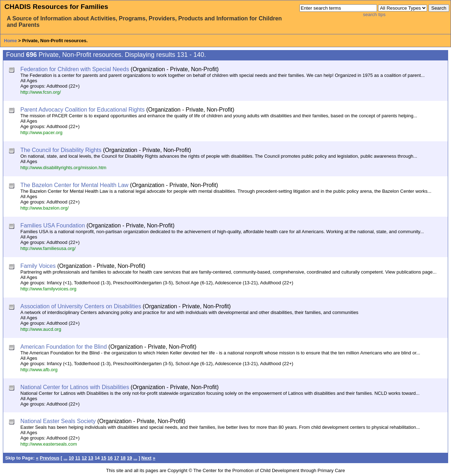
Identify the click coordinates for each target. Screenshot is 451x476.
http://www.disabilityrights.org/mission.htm (63, 168)
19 (129, 458)
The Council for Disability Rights (61, 150)
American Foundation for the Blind (64, 347)
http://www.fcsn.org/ (41, 92)
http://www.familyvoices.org (48, 289)
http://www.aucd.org (41, 329)
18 (123, 458)
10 (71, 458)
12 (84, 458)
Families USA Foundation (53, 225)
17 (117, 458)
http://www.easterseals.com (49, 444)
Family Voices (38, 266)
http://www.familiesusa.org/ (48, 248)
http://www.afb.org (39, 370)
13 (91, 458)
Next (147, 458)
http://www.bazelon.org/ (44, 208)
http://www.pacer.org (41, 133)
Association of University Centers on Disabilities (81, 306)
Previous (49, 458)
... (66, 458)
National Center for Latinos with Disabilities (75, 387)
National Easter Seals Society (58, 421)
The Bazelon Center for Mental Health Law (74, 185)
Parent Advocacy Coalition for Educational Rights (83, 110)
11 (78, 458)
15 (104, 458)
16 (110, 458)
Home (10, 41)
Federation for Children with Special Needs (75, 69)
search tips (374, 14)
